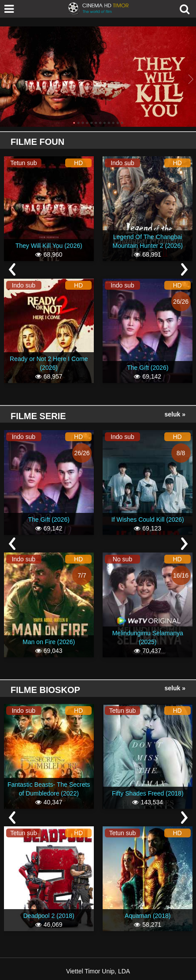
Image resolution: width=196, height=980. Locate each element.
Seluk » (175, 414)
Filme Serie (38, 416)
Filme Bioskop (45, 690)
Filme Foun (37, 142)
